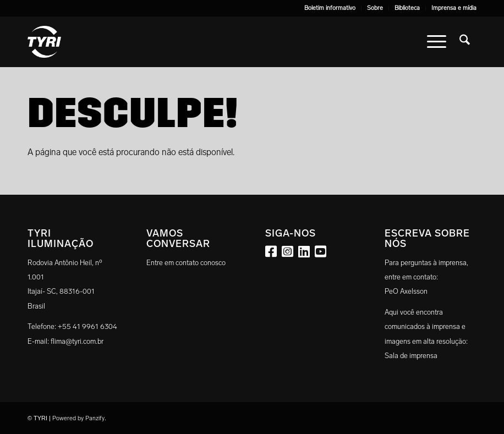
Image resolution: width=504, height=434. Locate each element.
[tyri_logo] (44, 42)
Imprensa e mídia (454, 8)
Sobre (375, 8)
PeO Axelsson (406, 291)
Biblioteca (407, 8)
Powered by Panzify (78, 418)
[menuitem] (330, 8)
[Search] (465, 42)
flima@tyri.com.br (77, 341)
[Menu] (437, 42)
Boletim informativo (330, 8)
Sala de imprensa (411, 356)
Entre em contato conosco (186, 263)
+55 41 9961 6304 (87, 326)
